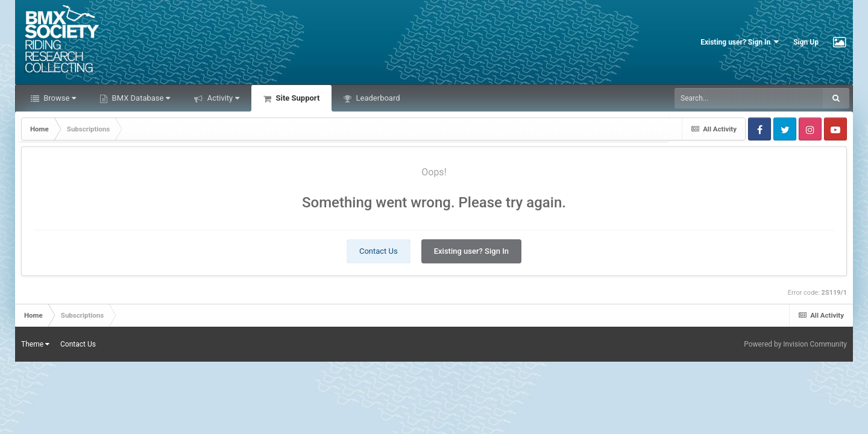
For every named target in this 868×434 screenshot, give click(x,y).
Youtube (835, 129)
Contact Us (379, 251)
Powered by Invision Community (795, 344)
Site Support (297, 98)
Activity (222, 98)
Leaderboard (377, 98)
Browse (59, 98)
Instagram (810, 129)
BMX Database (140, 98)
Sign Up (806, 42)
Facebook (759, 129)
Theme (35, 344)
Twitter (785, 129)
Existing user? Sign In (740, 42)
